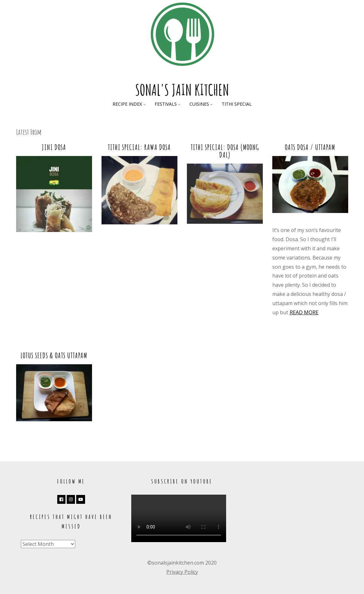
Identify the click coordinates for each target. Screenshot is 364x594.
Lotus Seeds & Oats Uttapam (54, 355)
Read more (304, 312)
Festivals (166, 104)
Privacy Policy (182, 572)
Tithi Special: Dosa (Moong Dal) (225, 151)
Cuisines (199, 104)
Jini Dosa (54, 147)
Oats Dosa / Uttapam (310, 147)
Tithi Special (237, 104)
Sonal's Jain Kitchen (182, 90)
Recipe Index (127, 104)
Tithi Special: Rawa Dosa (139, 147)
